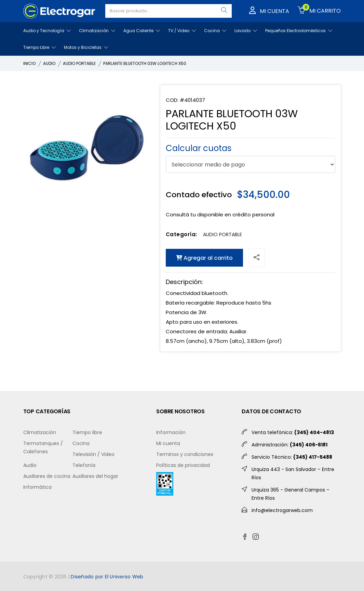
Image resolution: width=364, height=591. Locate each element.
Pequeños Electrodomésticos (299, 31)
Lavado (246, 31)
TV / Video (182, 31)
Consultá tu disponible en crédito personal (220, 214)
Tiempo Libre (39, 47)
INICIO (29, 63)
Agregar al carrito (204, 258)
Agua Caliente (142, 31)
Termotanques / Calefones (43, 447)
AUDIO (49, 63)
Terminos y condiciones (185, 454)
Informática (37, 487)
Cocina (215, 31)
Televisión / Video (93, 454)
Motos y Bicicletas (86, 47)
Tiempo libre (87, 432)
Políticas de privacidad (183, 465)
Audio (30, 465)
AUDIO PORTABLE (79, 63)
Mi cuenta (168, 443)
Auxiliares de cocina (47, 476)
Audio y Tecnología (47, 31)
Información (171, 432)
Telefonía (84, 465)
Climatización (97, 31)
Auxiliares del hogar (95, 476)
